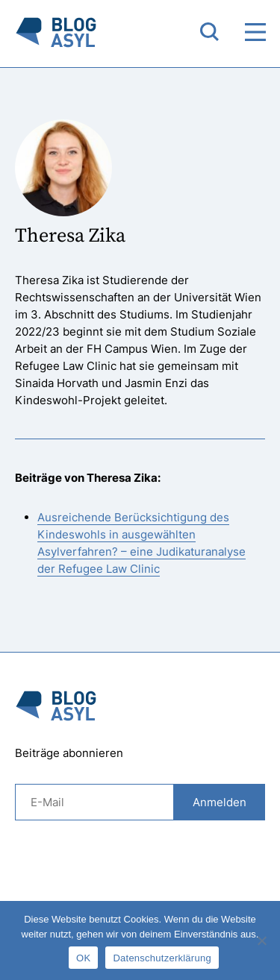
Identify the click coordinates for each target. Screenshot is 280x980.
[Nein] (261, 940)
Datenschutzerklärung (162, 958)
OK (83, 958)
